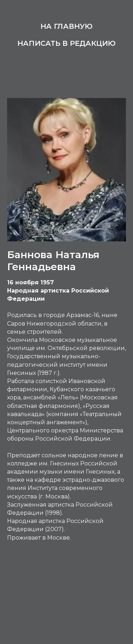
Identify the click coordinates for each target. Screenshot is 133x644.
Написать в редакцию (66, 43)
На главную (66, 26)
